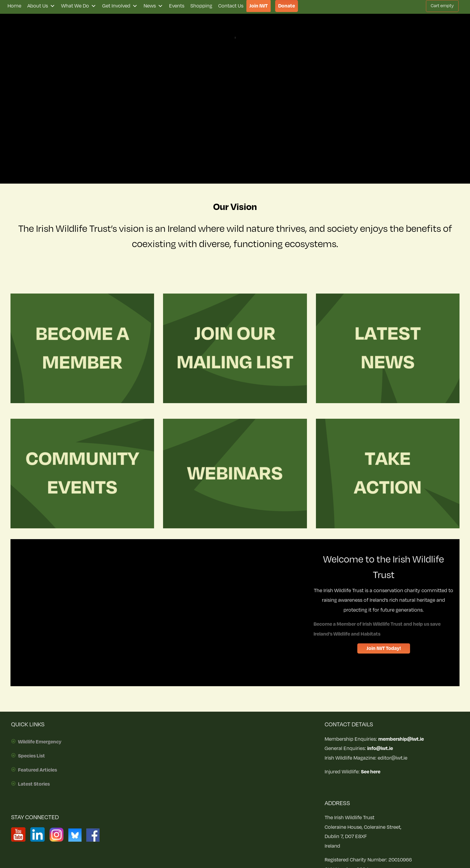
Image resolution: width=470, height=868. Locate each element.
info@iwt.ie (380, 748)
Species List (31, 756)
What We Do (79, 6)
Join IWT (259, 6)
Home (14, 6)
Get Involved (120, 6)
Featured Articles (37, 770)
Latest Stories (34, 784)
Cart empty (442, 6)
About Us (41, 6)
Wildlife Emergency (40, 742)
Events (177, 6)
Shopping (201, 6)
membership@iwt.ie (401, 739)
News (153, 6)
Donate (287, 6)
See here (371, 772)
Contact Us (231, 6)
